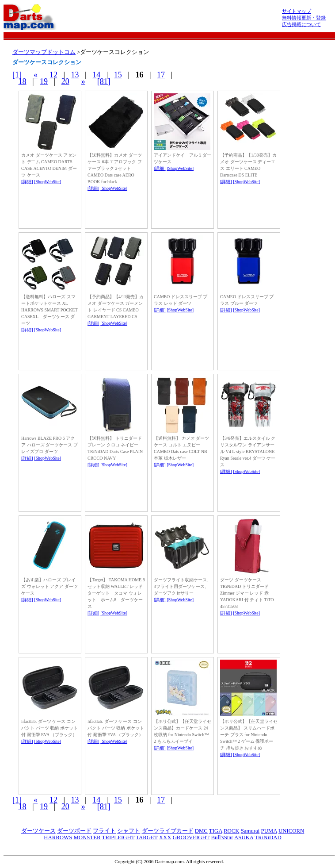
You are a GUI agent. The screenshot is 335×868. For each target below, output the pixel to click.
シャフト (129, 831)
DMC (201, 831)
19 (44, 81)
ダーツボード (74, 831)
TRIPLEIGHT (118, 837)
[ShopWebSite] (48, 182)
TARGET (147, 837)
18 (23, 81)
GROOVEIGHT (191, 837)
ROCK (232, 831)
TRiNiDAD (268, 837)
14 (96, 75)
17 (161, 75)
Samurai (250, 831)
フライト (104, 831)
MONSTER (87, 837)
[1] (17, 75)
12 (53, 75)
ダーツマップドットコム (44, 52)
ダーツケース (38, 831)
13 (75, 75)
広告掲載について (301, 24)
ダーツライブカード (168, 831)
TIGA (216, 831)
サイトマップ (297, 11)
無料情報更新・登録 (304, 18)
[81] (104, 81)
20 (65, 81)
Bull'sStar (222, 837)
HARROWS (58, 837)
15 (118, 75)
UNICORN (291, 831)
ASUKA (244, 837)
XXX (165, 837)
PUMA (269, 831)
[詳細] (27, 182)
